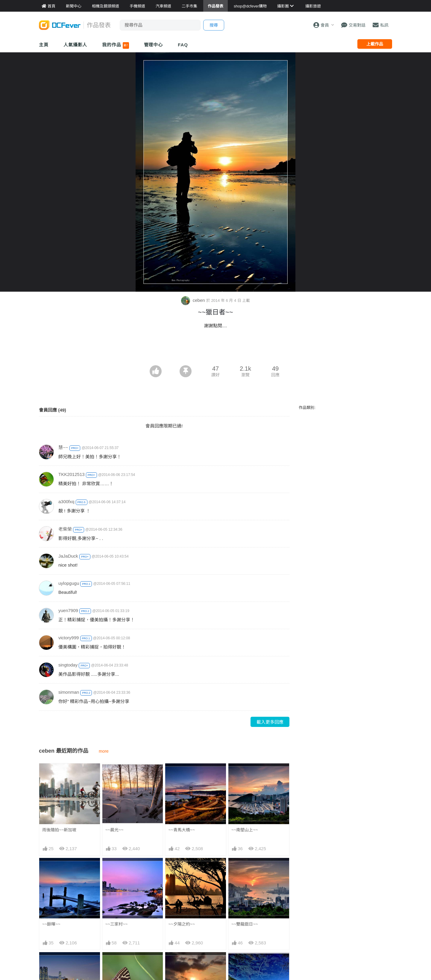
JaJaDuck (68, 556)
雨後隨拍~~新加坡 (59, 830)
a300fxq (66, 502)
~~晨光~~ (114, 830)
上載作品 (375, 44)
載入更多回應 (270, 722)
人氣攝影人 (75, 45)
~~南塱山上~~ (245, 830)
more (104, 751)
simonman (69, 692)
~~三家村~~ (117, 924)
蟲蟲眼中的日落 (183, 963)
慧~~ (63, 447)
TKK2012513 (72, 474)
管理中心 (154, 45)
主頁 (44, 45)
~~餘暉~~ (51, 924)
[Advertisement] (215, 349)
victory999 (69, 638)
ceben (194, 300)
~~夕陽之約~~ (182, 924)
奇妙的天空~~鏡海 (248, 963)
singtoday (68, 665)
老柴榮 (65, 529)
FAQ (183, 45)
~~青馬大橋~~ (182, 830)
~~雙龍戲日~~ (245, 924)
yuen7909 (68, 610)
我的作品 (115, 45)
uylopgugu (69, 583)
